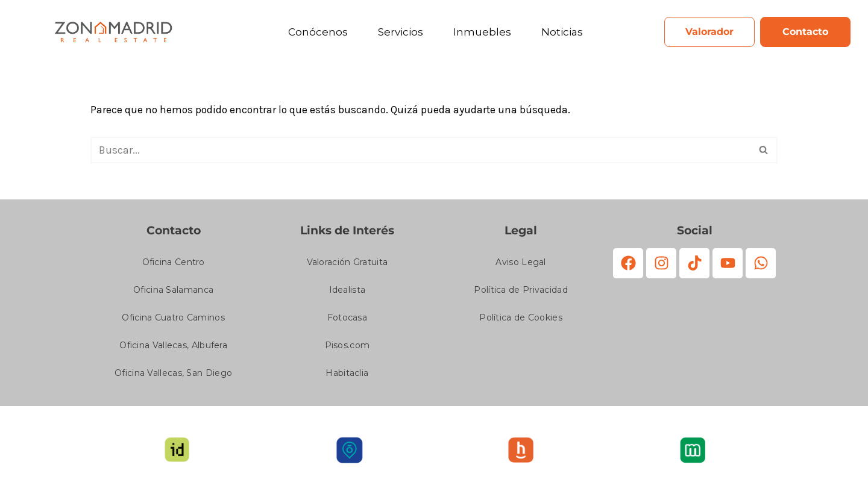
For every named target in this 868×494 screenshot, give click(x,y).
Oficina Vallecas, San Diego (173, 374)
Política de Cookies (521, 319)
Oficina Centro (174, 263)
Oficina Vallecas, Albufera (173, 346)
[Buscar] (420, 151)
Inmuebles (482, 32)
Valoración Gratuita (348, 263)
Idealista (348, 291)
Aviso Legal (520, 263)
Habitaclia (347, 374)
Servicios (401, 32)
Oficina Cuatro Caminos (173, 319)
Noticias (562, 32)
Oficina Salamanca (173, 291)
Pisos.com (348, 346)
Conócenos (318, 32)
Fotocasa (347, 319)
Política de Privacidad (521, 291)
